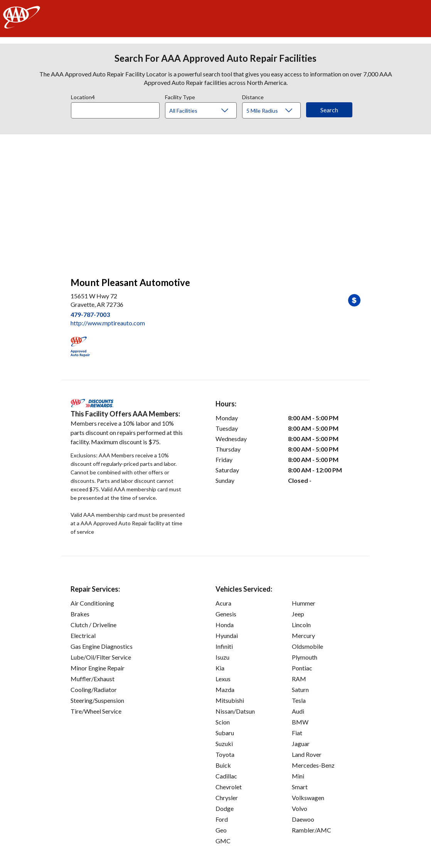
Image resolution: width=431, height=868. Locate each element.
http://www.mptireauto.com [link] (108, 323)
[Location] (115, 110)
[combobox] (118, 108)
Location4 (83, 96)
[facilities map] (216, 201)
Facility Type (180, 96)
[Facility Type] (207, 111)
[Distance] (274, 111)
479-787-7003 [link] (90, 314)
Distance (253, 96)
